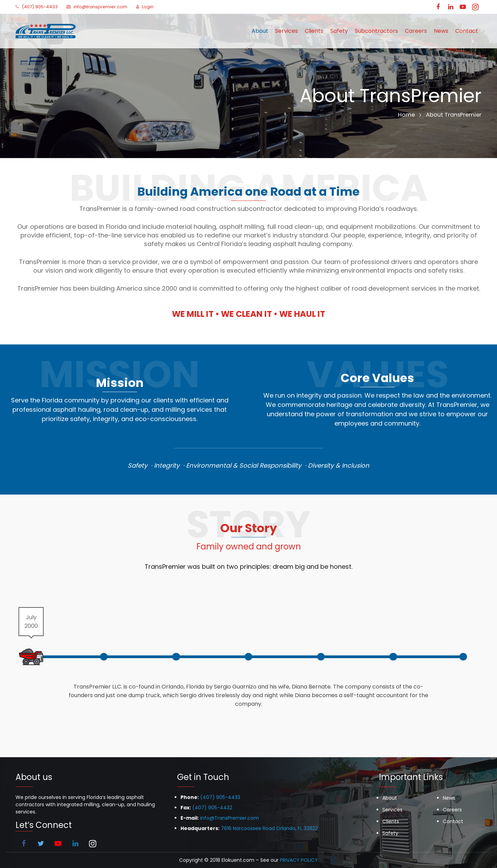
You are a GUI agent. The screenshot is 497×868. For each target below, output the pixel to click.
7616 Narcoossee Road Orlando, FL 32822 (269, 828)
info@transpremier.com (100, 7)
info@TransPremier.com (230, 818)
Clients (391, 821)
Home (406, 115)
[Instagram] (475, 7)
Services (392, 810)
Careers (452, 810)
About (390, 798)
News (449, 798)
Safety (390, 833)
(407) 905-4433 (40, 7)
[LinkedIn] (450, 7)
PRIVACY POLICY (299, 860)
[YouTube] (463, 7)
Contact (453, 821)
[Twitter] (41, 843)
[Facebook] (438, 7)
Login (148, 7)
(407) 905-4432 (212, 808)
